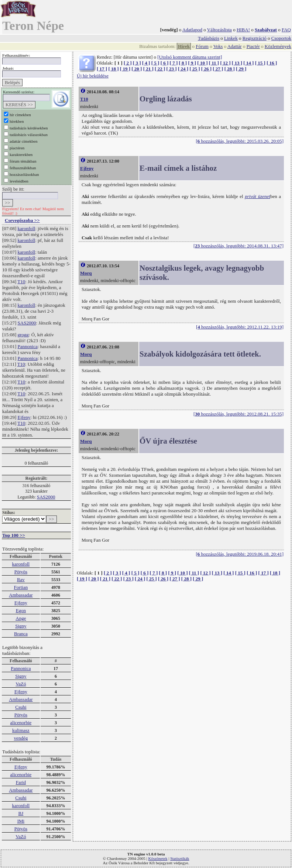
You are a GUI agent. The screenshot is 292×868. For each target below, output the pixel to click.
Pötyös (21, 572)
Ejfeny (24, 417)
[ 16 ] (272, 63)
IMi (21, 821)
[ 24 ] (183, 69)
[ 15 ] (260, 63)
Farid (21, 782)
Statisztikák (180, 858)
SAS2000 (27, 323)
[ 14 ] (248, 63)
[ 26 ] (206, 69)
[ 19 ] (125, 69)
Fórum (202, 46)
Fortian (21, 587)
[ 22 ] (160, 69)
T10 (21, 282)
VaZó (21, 684)
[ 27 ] (218, 69)
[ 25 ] (195, 69)
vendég (21, 738)
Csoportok (281, 38)
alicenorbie (21, 723)
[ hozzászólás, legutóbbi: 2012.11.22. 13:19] (240, 327)
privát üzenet (257, 196)
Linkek (231, 38)
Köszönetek (158, 858)
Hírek (184, 46)
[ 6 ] (165, 63)
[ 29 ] (241, 69)
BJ (21, 813)
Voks (218, 46)
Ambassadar (21, 595)
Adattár (235, 46)
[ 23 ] (172, 69)
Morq (86, 273)
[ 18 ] (113, 69)
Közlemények (278, 46)
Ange (21, 618)
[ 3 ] (137, 63)
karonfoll (27, 228)
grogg (23, 335)
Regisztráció (255, 38)
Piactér (253, 46)
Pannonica (28, 346)
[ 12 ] (225, 63)
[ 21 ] (148, 69)
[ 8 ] (183, 63)
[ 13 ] (237, 63)
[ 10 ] (202, 63)
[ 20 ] (137, 69)
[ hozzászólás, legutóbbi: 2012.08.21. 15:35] (238, 414)
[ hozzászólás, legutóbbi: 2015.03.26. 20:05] (240, 141)
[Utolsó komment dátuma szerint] (190, 57)
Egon (21, 610)
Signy (21, 626)
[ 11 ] (214, 63)
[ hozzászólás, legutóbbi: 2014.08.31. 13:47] (238, 246)
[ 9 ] (192, 63)
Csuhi (21, 707)
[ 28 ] (230, 69)
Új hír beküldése (93, 76)
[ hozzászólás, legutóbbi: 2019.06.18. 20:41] (240, 554)
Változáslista (219, 30)
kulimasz (21, 730)
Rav (21, 579)
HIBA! (243, 30)
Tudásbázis (209, 38)
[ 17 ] (102, 69)
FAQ (286, 30)
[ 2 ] (128, 63)
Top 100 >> (14, 535)
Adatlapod (192, 30)
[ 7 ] (174, 63)
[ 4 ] (146, 63)
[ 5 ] (155, 63)
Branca (21, 634)
